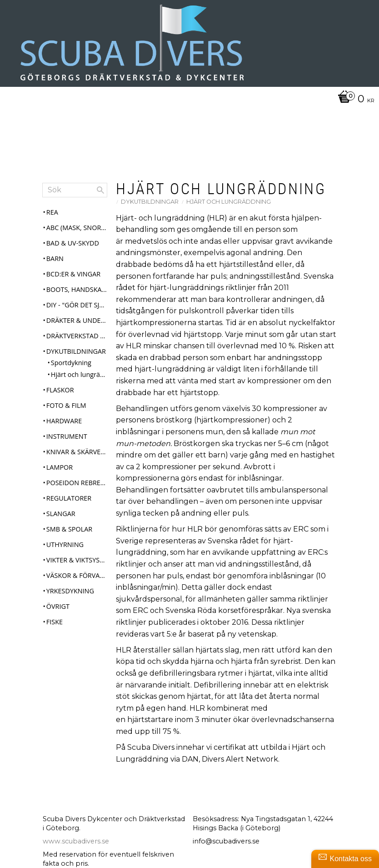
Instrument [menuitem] (67, 441)
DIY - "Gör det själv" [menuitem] (77, 309)
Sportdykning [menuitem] (71, 368)
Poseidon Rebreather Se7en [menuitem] (77, 487)
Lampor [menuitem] (60, 472)
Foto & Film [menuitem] (66, 410)
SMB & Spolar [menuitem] (69, 534)
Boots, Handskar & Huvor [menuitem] (77, 294)
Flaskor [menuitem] (60, 394)
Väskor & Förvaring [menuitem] (77, 580)
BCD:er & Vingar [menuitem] (73, 278)
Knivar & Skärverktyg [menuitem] (77, 456)
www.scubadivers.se (76, 846)
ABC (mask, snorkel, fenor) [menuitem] (77, 232)
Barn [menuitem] (55, 263)
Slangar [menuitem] (61, 518)
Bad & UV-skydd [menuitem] (73, 248)
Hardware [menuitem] (64, 425)
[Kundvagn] (354, 100)
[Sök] (100, 195)
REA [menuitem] (52, 217)
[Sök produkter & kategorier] (75, 195)
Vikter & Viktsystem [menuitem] (77, 564)
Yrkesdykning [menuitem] (70, 595)
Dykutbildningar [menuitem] (76, 356)
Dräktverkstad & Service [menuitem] (77, 340)
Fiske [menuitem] (55, 626)
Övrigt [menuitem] (58, 611)
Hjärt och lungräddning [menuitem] (79, 379)
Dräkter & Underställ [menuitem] (77, 325)
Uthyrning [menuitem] (65, 549)
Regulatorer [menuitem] (69, 503)
